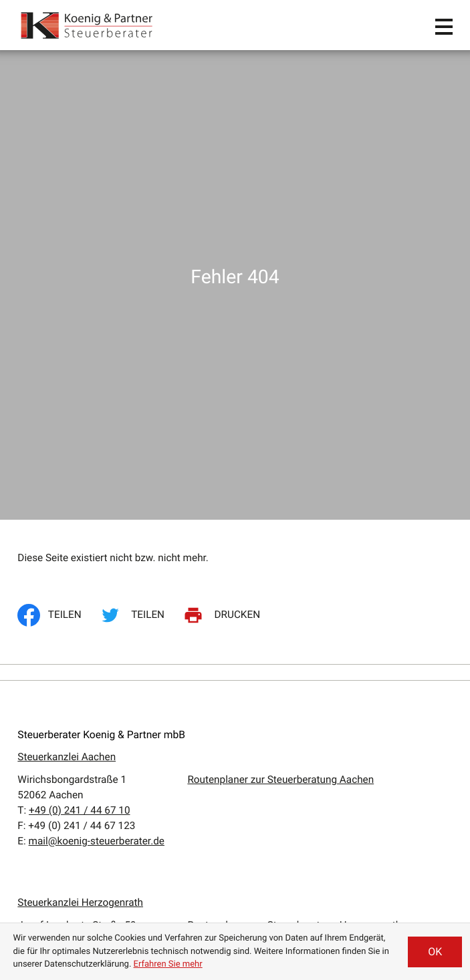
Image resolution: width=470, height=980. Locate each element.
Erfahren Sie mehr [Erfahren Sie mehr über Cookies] (168, 964)
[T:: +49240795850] (79, 486)
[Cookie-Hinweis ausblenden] (435, 952)
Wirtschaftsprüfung (62, 818)
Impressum (334, 787)
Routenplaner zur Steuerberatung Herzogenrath (294, 456)
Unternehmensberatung (71, 803)
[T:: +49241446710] (79, 341)
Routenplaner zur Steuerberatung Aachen (280, 310)
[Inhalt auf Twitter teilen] (135, 146)
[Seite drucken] (224, 146)
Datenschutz (337, 772)
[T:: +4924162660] (77, 548)
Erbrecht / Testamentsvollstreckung (98, 834)
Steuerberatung (52, 788)
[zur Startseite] (88, 25)
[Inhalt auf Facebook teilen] (53, 146)
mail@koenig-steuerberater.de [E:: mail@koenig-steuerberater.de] (97, 371)
